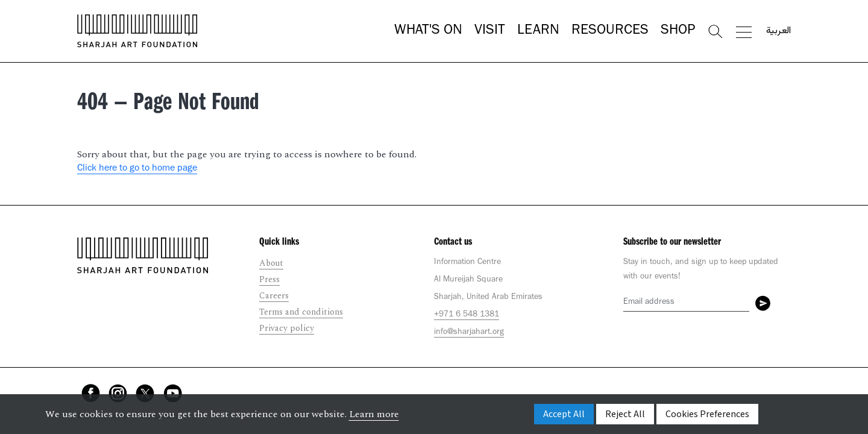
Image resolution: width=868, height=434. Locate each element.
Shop (678, 31)
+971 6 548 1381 (467, 315)
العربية (778, 31)
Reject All (625, 414)
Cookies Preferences (707, 414)
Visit (490, 31)
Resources (610, 31)
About (271, 263)
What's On (428, 31)
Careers (274, 296)
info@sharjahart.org (469, 333)
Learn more (374, 414)
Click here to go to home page (137, 169)
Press (269, 279)
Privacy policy (287, 328)
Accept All (564, 414)
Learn (538, 31)
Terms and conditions (301, 312)
